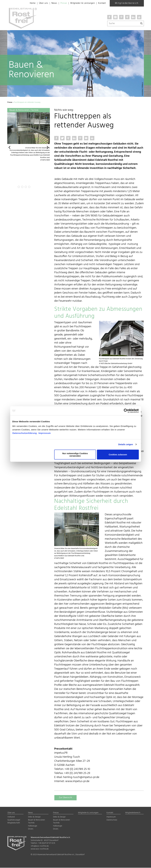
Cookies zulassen (118, 455)
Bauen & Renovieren (36, 820)
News (51, 3)
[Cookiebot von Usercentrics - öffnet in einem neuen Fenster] (126, 411)
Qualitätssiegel (14, 820)
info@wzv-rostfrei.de (40, 846)
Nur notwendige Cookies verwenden (75, 454)
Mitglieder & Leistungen (81, 3)
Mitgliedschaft (14, 823)
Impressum (45, 433)
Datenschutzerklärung (25, 433)
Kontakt (102, 3)
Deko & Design (34, 817)
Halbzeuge (33, 826)
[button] (9, 148)
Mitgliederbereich (127, 3)
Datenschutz (112, 820)
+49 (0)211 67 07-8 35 (47, 843)
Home (28, 3)
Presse (61, 3)
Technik (31, 823)
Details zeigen (126, 444)
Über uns (39, 3)
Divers (31, 829)
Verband (11, 817)
